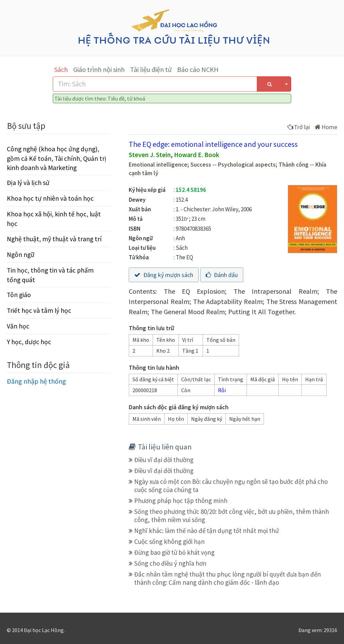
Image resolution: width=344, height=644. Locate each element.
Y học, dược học (29, 342)
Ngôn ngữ (21, 255)
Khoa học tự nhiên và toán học (50, 198)
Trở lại (299, 127)
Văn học (18, 326)
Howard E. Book (197, 155)
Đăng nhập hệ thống (36, 381)
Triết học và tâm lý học (39, 310)
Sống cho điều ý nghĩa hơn (170, 563)
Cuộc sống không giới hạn (169, 541)
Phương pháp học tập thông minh (181, 501)
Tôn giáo (19, 295)
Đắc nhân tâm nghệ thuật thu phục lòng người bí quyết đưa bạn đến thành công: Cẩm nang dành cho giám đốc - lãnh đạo (228, 578)
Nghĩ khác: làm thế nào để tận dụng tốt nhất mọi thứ (206, 531)
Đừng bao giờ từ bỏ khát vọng (174, 552)
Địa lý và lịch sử (28, 183)
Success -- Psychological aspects (233, 165)
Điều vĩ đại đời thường (164, 460)
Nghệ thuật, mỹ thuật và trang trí (54, 239)
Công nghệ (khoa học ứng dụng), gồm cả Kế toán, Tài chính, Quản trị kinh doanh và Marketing (57, 158)
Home (326, 127)
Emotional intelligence (158, 165)
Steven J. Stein (150, 155)
